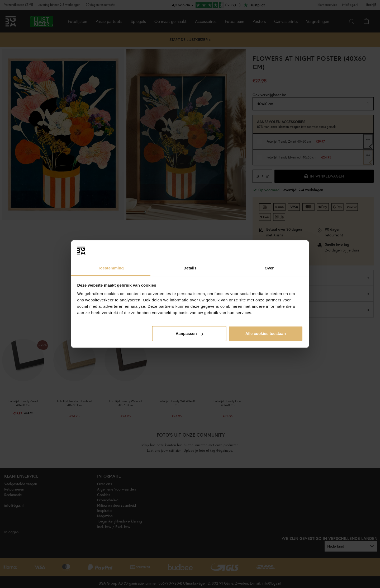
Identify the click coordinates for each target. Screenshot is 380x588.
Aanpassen (189, 333)
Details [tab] (190, 268)
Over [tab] (269, 268)
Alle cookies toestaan (266, 333)
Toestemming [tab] (111, 268)
